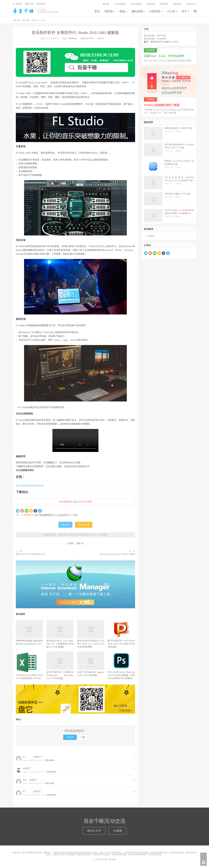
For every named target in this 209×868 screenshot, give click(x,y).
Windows (35, 20)
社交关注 (190, 4)
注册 (83, 737)
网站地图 (112, 859)
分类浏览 (155, 11)
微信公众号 (94, 831)
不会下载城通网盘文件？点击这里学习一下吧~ (56, 515)
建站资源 (137, 11)
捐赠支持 (177, 4)
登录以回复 (50, 760)
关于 (184, 11)
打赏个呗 (84, 525)
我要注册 (29, 4)
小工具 (171, 11)
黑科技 (109, 11)
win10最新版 (120, 4)
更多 (78, 543)
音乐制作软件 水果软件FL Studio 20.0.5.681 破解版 (75, 33)
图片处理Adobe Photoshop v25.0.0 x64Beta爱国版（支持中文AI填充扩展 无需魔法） (121, 675)
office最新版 (136, 4)
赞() (65, 525)
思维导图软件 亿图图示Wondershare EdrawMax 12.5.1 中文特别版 (60, 675)
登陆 (75, 502)
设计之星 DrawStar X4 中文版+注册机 (117, 554)
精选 (122, 11)
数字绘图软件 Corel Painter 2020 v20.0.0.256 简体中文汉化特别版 (121, 644)
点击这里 (174, 42)
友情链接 (151, 4)
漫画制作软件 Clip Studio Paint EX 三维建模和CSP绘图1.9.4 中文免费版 (60, 644)
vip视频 (117, 831)
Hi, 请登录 (17, 4)
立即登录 (70, 737)
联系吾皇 (164, 4)
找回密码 (40, 4)
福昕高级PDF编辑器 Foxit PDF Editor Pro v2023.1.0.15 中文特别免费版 (91, 644)
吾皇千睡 (23, 11)
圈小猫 (106, 4)
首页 (97, 11)
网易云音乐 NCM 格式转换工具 (31, 554)
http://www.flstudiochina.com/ (30, 485)
